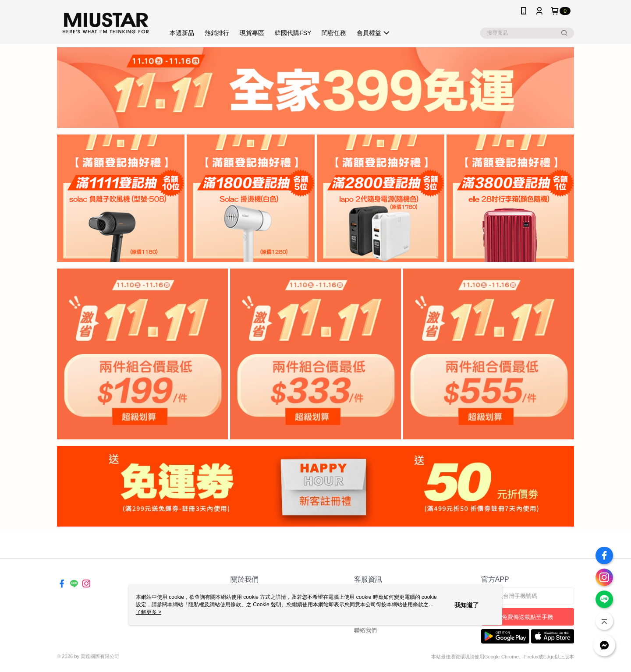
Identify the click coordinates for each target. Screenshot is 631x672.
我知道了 (467, 605)
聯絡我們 (365, 630)
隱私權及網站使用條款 (215, 605)
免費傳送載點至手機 (527, 617)
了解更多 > (149, 612)
